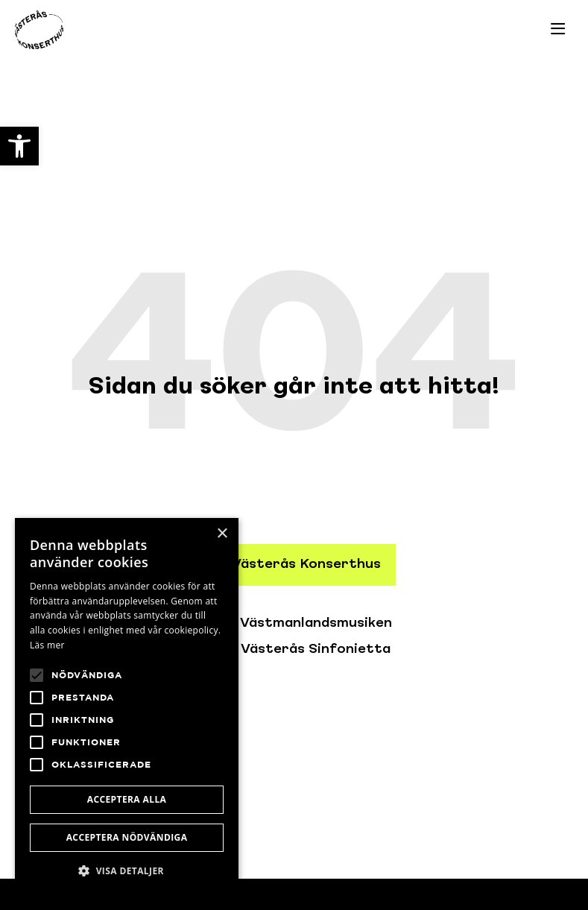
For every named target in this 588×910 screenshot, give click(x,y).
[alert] (127, 707)
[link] (19, 146)
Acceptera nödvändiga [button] (127, 837)
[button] (127, 871)
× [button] (222, 534)
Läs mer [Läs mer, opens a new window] (47, 645)
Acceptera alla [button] (127, 799)
